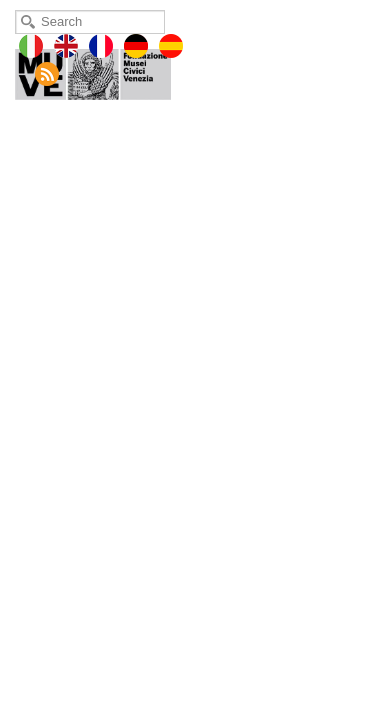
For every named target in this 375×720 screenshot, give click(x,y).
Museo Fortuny (107, 70)
